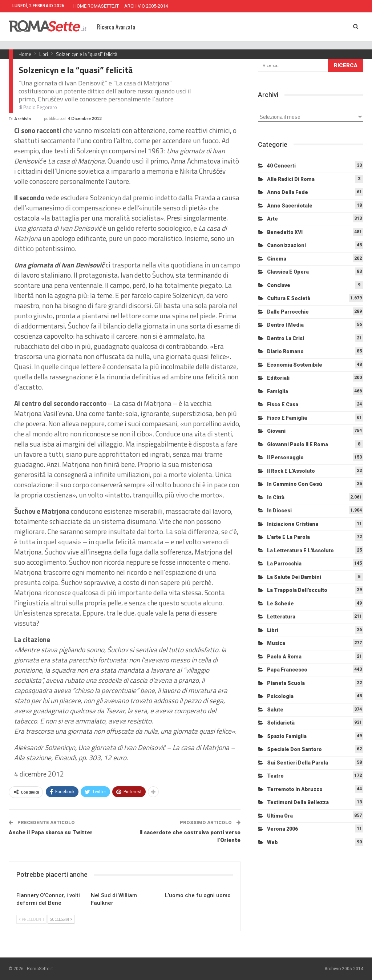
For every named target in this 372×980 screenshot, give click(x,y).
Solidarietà (281, 723)
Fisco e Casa (283, 404)
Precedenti (31, 919)
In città (276, 497)
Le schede (280, 604)
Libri (273, 630)
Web (272, 842)
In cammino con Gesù (295, 484)
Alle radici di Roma (291, 179)
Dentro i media (285, 325)
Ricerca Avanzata (116, 27)
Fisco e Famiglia (287, 418)
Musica (276, 643)
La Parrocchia (284, 564)
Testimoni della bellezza (298, 802)
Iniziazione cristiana (293, 524)
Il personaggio (285, 457)
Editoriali (278, 378)
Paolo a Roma (284, 657)
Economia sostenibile (295, 365)
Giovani (276, 431)
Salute (275, 710)
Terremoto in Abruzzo (295, 789)
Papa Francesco (287, 670)
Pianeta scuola (286, 683)
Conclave (279, 285)
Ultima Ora (280, 816)
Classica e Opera (288, 272)
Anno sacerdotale (290, 206)
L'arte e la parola (288, 537)
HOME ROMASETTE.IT (96, 6)
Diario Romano (285, 351)
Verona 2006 (282, 829)
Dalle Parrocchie (288, 312)
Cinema (277, 259)
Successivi (61, 919)
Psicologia (280, 696)
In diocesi (279, 511)
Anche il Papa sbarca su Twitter (51, 832)
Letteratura (281, 617)
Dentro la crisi (286, 338)
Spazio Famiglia (287, 736)
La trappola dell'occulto (297, 590)
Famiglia (278, 391)
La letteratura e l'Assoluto (300, 551)
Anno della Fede (288, 192)
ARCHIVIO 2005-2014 (146, 6)
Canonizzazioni (286, 245)
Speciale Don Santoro (294, 749)
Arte (272, 219)
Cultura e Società (289, 298)
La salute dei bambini (294, 577)
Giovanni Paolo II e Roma (298, 444)
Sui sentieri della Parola (298, 763)
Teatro (275, 776)
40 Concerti (281, 166)
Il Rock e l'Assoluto (291, 471)
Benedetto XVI (285, 232)
